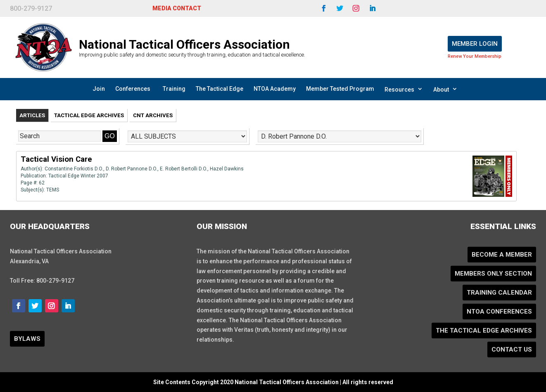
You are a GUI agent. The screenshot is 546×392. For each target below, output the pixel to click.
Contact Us (512, 349)
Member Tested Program (340, 89)
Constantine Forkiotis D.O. (74, 169)
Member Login (475, 44)
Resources (404, 89)
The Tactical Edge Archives (484, 331)
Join (99, 89)
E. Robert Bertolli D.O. (184, 169)
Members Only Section (493, 274)
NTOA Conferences (499, 312)
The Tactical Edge (220, 89)
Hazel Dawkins (227, 169)
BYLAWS (27, 339)
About (445, 89)
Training (174, 89)
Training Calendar (499, 293)
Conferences (133, 89)
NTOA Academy (275, 89)
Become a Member (502, 255)
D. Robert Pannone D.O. (132, 169)
